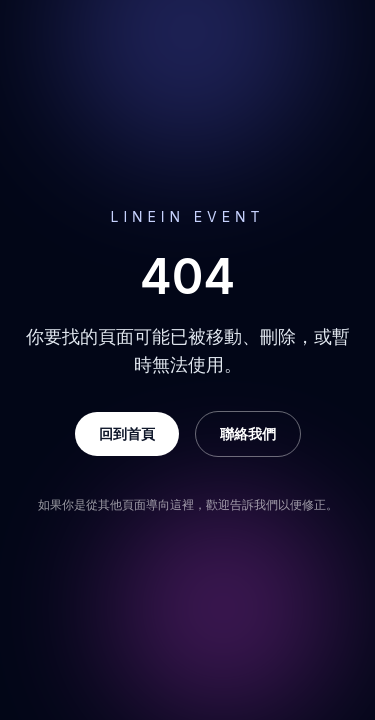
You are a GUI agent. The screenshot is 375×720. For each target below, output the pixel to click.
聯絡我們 (248, 433)
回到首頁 (127, 433)
